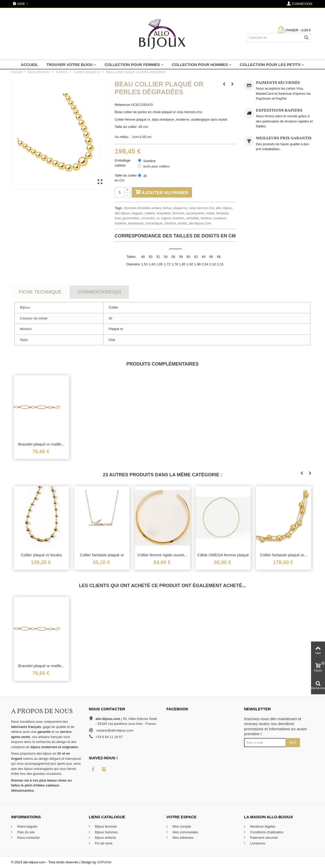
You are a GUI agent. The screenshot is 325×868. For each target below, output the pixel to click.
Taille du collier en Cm (126, 178)
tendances (136, 223)
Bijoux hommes (106, 832)
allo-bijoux (122, 213)
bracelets (164, 213)
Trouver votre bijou (69, 65)
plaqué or (180, 208)
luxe (118, 218)
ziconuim (148, 218)
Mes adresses (183, 838)
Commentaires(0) (99, 292)
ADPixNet (104, 862)
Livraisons (257, 843)
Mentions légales (262, 826)
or (158, 218)
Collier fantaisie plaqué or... (284, 555)
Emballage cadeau (123, 163)
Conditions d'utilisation (266, 832)
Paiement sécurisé (264, 838)
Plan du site (26, 832)
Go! (293, 742)
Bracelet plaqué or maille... (41, 444)
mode (210, 213)
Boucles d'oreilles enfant (143, 208)
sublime (120, 223)
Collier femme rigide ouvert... (163, 555)
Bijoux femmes (105, 826)
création (170, 223)
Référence (122, 105)
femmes (178, 213)
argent (166, 218)
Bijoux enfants (105, 838)
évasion (178, 218)
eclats (182, 223)
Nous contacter (28, 838)
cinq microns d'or (201, 208)
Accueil (30, 65)
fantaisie (222, 213)
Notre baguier (27, 826)
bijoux (227, 208)
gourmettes (131, 218)
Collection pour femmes (132, 65)
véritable (192, 218)
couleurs (220, 218)
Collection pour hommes (200, 65)
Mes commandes (185, 832)
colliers (150, 213)
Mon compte (181, 826)
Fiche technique (40, 292)
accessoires (195, 213)
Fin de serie (103, 843)
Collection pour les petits (270, 65)
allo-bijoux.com (200, 223)
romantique (154, 223)
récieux (206, 218)
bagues (137, 213)
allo (219, 208)
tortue (167, 208)
